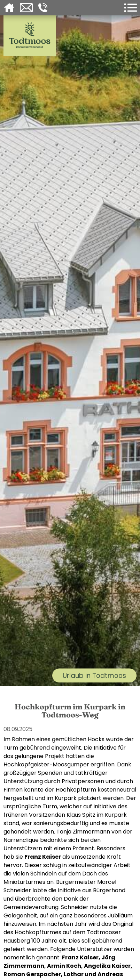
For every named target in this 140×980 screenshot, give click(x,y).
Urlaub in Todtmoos (94, 676)
